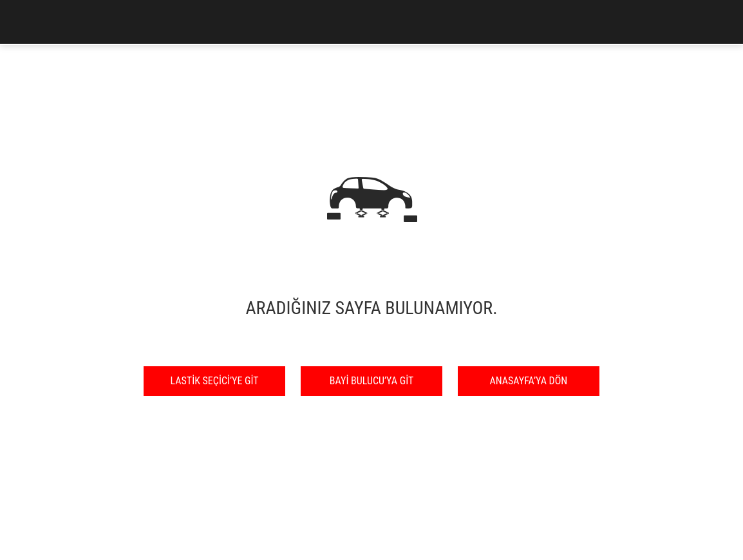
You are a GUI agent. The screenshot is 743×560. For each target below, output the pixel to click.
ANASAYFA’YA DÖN (529, 381)
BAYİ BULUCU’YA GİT (371, 381)
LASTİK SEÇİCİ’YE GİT (215, 381)
